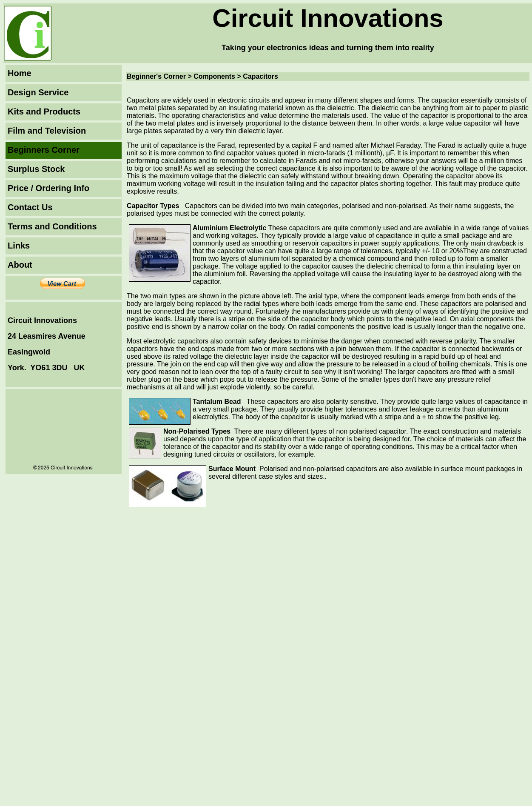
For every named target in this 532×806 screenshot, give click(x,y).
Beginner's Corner (157, 76)
